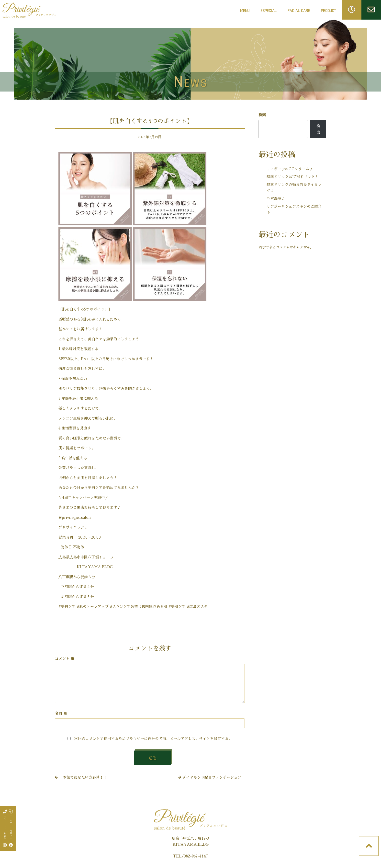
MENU (245, 11)
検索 (262, 115)
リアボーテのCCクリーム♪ (290, 169)
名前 (61, 713)
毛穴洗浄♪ (276, 199)
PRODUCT (328, 11)
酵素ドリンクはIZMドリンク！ (292, 177)
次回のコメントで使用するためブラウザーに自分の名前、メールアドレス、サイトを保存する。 (153, 739)
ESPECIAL (269, 11)
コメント (65, 659)
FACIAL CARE (299, 12)
